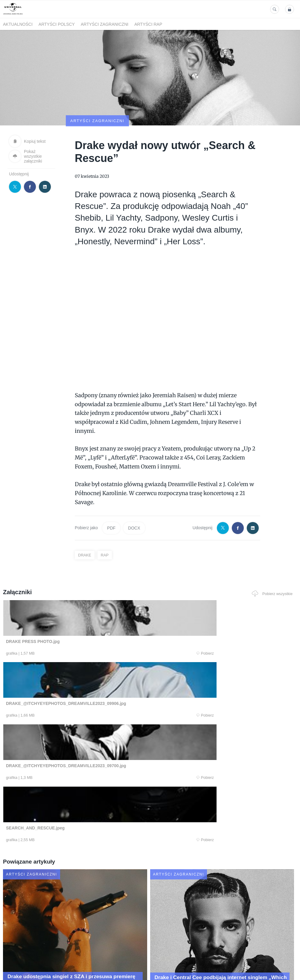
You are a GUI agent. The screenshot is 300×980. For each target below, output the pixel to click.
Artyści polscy (57, 24)
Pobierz (61, 624)
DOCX (134, 499)
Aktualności (18, 24)
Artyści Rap (148, 24)
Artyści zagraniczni (105, 24)
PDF (111, 499)
